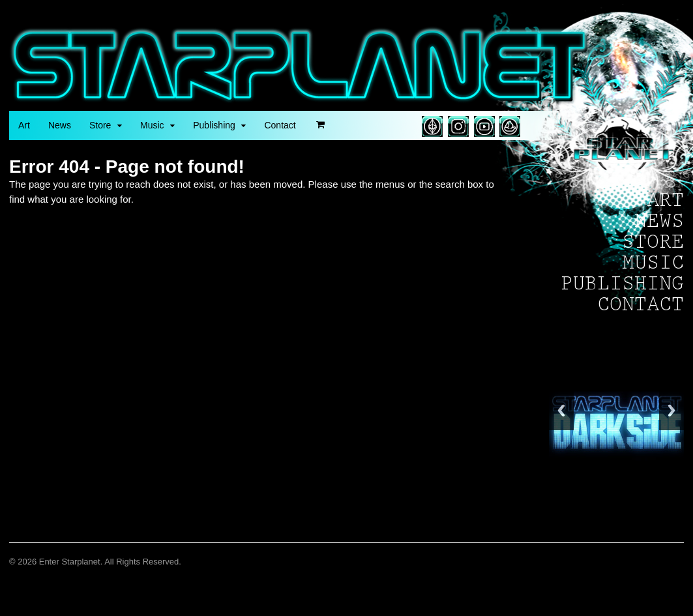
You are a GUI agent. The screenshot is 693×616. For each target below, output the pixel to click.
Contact (280, 125)
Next (671, 410)
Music (152, 125)
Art (24, 125)
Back (561, 410)
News (60, 125)
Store (100, 125)
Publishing (214, 125)
